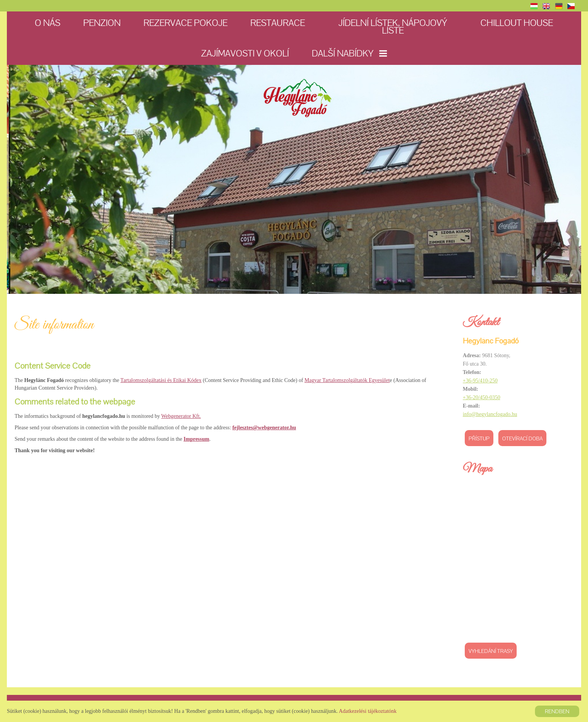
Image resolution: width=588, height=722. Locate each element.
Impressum (197, 438)
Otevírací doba (522, 438)
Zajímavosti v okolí (245, 53)
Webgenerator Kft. (182, 415)
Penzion (102, 23)
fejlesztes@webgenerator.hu (265, 427)
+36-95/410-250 (479, 381)
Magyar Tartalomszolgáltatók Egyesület (348, 380)
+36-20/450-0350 (481, 397)
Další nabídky (349, 53)
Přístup (478, 438)
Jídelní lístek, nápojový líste (393, 27)
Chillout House (517, 23)
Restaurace (278, 23)
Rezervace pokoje (186, 23)
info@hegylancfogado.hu (489, 414)
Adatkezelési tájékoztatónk (368, 711)
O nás (48, 23)
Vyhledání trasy (490, 651)
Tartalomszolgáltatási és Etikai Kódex (162, 380)
